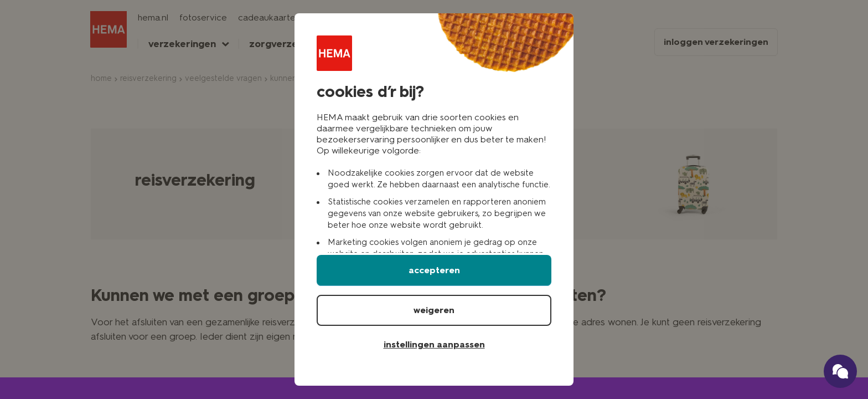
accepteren (434, 270)
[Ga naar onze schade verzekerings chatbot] (840, 371)
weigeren (434, 310)
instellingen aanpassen (434, 344)
